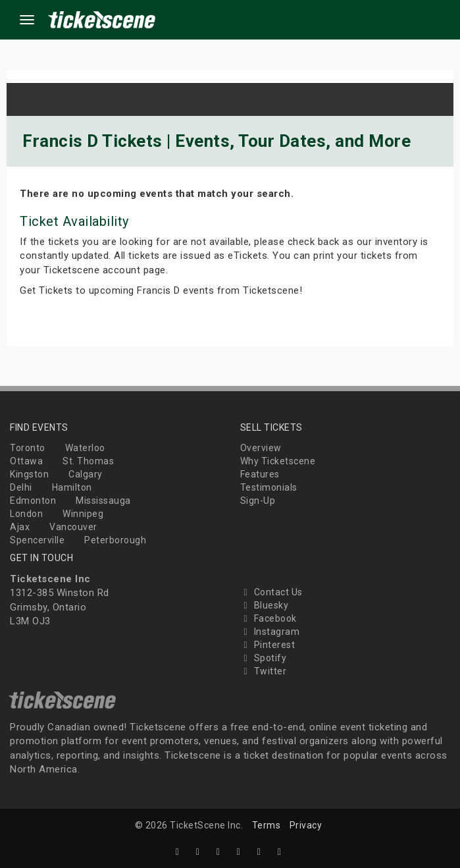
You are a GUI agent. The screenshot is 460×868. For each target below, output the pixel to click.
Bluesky (265, 605)
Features (260, 474)
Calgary (86, 474)
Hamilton (72, 487)
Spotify (264, 658)
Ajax (20, 527)
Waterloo (85, 448)
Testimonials (269, 487)
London (26, 514)
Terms (267, 825)
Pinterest (268, 645)
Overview (261, 448)
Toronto (28, 448)
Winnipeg (83, 514)
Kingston (29, 474)
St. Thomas (88, 461)
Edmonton (33, 501)
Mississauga (103, 501)
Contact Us (271, 592)
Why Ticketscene (278, 461)
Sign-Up (258, 501)
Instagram (270, 632)
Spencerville (37, 540)
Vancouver (73, 527)
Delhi (21, 487)
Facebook (268, 618)
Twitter (264, 671)
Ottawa (26, 461)
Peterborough (115, 540)
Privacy (306, 825)
